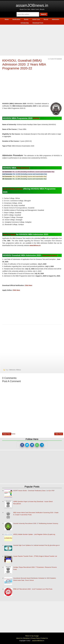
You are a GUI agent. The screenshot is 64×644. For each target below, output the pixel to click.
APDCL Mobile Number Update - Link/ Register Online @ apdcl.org (34, 534)
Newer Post (7, 434)
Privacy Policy (35, 638)
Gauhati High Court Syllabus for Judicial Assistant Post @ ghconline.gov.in (36, 545)
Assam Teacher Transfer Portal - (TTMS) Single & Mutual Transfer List (35, 556)
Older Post (59, 434)
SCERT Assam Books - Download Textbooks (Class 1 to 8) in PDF (34, 491)
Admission (12, 370)
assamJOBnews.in (32, 5)
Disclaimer (26, 638)
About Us (19, 638)
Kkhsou (19, 370)
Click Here (28, 285)
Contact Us (44, 638)
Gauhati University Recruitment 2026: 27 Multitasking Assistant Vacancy (36, 523)
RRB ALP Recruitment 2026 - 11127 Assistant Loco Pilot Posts (33, 589)
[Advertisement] (32, 40)
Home (13, 434)
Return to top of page (32, 636)
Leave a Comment (56, 59)
